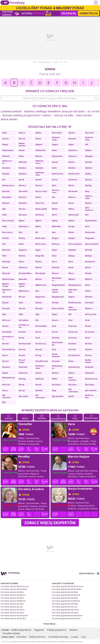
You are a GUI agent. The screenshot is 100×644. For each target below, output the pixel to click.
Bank (54, 168)
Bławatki (23, 279)
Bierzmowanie (75, 244)
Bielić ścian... (41, 244)
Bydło (71, 396)
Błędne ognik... (22, 285)
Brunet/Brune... (9, 349)
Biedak (6, 238)
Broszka (56, 338)
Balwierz (73, 156)
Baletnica (73, 150)
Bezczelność (8, 221)
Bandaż (89, 162)
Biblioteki (56, 226)
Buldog (22, 379)
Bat (54, 197)
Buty (54, 390)
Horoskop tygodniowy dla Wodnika (67, 589)
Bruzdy (39, 349)
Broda (88, 326)
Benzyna (23, 215)
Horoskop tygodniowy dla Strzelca (66, 618)
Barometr (23, 191)
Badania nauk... (56, 139)
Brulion (89, 344)
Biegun (72, 238)
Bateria (72, 197)
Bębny (55, 221)
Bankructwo (58, 174)
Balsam (39, 156)
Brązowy (73, 326)
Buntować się (91, 379)
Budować (23, 367)
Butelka (39, 390)
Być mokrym (91, 390)
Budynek (89, 367)
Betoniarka (74, 215)
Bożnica (89, 308)
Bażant (88, 203)
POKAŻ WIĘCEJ (50, 624)
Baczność (89, 133)
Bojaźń (5, 303)
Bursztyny (90, 385)
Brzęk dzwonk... (56, 355)
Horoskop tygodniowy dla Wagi (65, 613)
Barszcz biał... (42, 191)
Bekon (55, 209)
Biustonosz (90, 262)
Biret (54, 256)
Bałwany (23, 162)
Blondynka (40, 273)
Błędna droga (6, 285)
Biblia (38, 226)
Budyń (5, 373)
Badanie (72, 139)
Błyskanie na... (7, 291)
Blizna (88, 267)
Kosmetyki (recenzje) (58, 637)
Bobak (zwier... (56, 291)
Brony (22, 338)
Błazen (39, 279)
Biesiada (6, 250)
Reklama (73, 630)
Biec (54, 232)
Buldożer (40, 379)
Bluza (71, 273)
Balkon (88, 150)
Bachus (72, 133)
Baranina (73, 180)
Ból (70, 314)
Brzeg (38, 355)
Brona (38, 332)
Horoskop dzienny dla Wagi (12, 613)
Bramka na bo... (24, 326)
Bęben (22, 221)
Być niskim (24, 396)
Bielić (21, 244)
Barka (71, 185)
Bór (37, 320)
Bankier (72, 168)
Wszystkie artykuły (11, 633)
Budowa (6, 367)
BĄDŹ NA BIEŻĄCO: (89, 573)
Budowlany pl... (57, 367)
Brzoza (88, 355)
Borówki (6, 308)
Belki (5, 215)
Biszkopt (6, 262)
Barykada (7, 197)
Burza (5, 390)
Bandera (6, 168)
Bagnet (39, 144)
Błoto (88, 285)
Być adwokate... (74, 390)
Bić (37, 232)
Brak (87, 320)
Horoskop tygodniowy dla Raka (65, 604)
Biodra (22, 256)
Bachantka (57, 133)
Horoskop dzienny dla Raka (12, 604)
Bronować (90, 332)
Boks (21, 303)
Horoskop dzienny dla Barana (13, 595)
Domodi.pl (21, 637)
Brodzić (22, 332)
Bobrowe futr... (73, 291)
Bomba (55, 303)
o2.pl (83, 637)
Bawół (55, 203)
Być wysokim (58, 396)
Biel (4, 244)
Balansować (8, 150)
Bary (87, 191)
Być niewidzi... (7, 396)
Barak (22, 180)
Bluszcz (55, 273)
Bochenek (7, 297)
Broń (38, 338)
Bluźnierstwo (8, 279)
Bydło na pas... (89, 396)
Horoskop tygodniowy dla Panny (65, 610)
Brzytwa (56, 361)
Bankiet (6, 174)
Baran (55, 180)
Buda (71, 361)
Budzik (55, 373)
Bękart (72, 221)
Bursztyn (73, 385)
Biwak (5, 267)
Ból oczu (6, 320)
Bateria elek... (89, 197)
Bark (54, 185)
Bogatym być (58, 297)
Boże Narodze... (73, 308)
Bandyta (39, 168)
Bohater (89, 297)
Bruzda (22, 349)
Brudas (6, 344)
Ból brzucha (91, 314)
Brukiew (72, 344)
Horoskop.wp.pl (44, 62)
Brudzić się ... (41, 344)
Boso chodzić (58, 308)
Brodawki (7, 332)
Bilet (4, 256)
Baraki (39, 180)
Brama (5, 326)
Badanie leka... (89, 139)
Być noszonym (40, 396)
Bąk (4, 209)
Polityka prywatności (57, 630)
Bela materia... (90, 209)
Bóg (37, 314)
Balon (21, 156)
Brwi (54, 349)
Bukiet (71, 373)
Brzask (22, 355)
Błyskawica (24, 291)
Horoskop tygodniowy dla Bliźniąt (66, 601)
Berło (55, 215)
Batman (6, 203)
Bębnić (39, 221)
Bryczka (72, 349)
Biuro (55, 262)
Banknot (23, 174)
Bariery (39, 185)
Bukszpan (90, 373)
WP (35, 62)
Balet (54, 150)
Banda (72, 162)
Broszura (73, 338)
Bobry (88, 291)
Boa (37, 291)
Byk (4, 402)
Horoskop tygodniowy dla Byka (65, 598)
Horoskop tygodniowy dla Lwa (65, 607)
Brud (87, 338)
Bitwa (21, 262)
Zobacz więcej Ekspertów (50, 523)
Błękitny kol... (41, 285)
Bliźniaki (6, 273)
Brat (54, 326)
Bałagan (89, 156)
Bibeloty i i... (24, 226)
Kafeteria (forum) (37, 637)
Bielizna (56, 244)
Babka (38, 133)
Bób (4, 314)
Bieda (71, 232)
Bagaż (5, 144)
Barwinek (73, 191)
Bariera (22, 185)
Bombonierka (75, 303)
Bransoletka (41, 326)
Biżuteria (23, 267)
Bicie (87, 226)
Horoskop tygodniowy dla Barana (66, 595)
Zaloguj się (69, 13)
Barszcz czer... (56, 191)
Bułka (55, 379)
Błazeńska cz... (57, 279)
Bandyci (23, 168)
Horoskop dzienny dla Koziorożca (15, 586)
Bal (87, 144)
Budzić (39, 373)
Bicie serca (7, 232)
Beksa (71, 209)
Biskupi (89, 256)
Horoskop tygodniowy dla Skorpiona (67, 616)
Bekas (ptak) (41, 209)
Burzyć (22, 390)
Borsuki (39, 308)
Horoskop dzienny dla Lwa (12, 607)
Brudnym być (25, 344)
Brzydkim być (42, 361)
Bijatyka (72, 250)
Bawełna (23, 203)
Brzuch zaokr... (22, 361)
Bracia (55, 320)
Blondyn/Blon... (26, 273)
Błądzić (72, 279)
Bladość (56, 267)
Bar (4, 180)
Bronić (55, 332)
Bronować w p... (8, 338)
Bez (87, 215)
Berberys (40, 215)
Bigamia (23, 250)
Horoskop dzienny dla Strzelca (13, 618)
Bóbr (21, 314)
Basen (38, 197)
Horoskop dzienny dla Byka (12, 598)
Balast (22, 150)
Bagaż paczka (22, 144)
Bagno (55, 144)
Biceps (72, 226)
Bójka (55, 314)
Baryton (23, 197)
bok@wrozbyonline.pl (21, 630)
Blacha (39, 267)
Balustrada (57, 156)
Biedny (22, 238)
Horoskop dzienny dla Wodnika (14, 589)
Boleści (39, 303)
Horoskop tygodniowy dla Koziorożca (68, 586)
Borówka (89, 303)
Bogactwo (40, 297)
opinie (26, 430)
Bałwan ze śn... (7, 162)
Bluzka (88, 273)
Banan (55, 162)
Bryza (5, 355)
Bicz (21, 232)
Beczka (22, 209)
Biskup (72, 256)
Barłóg (88, 185)
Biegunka (90, 238)
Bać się (5, 139)
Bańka (88, 174)
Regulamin (39, 630)
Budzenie (23, 373)
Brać (71, 320)
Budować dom (40, 367)
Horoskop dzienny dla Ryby (12, 592)
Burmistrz (57, 385)
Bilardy (89, 250)
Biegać (55, 238)
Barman (6, 191)
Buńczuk (6, 385)
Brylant (89, 349)
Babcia (22, 133)
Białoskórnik (91, 221)
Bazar (71, 203)
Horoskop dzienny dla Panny (13, 610)
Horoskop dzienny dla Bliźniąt (13, 601)
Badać (38, 139)
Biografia (40, 256)
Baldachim (40, 150)
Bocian (22, 297)
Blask (71, 267)
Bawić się (40, 203)
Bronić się (73, 332)
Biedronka (40, 238)
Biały (5, 226)
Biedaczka (90, 232)
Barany (89, 180)
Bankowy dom (40, 174)
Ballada (6, 156)
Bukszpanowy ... (9, 379)
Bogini (72, 297)
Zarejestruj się (89, 13)
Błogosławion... (76, 285)
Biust (71, 262)
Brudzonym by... (57, 344)
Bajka (71, 144)
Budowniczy (74, 367)
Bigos (38, 250)
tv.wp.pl (75, 637)
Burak (22, 385)
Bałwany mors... (39, 162)
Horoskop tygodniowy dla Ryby (65, 592)
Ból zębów (24, 320)
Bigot (55, 250)
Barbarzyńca (8, 185)
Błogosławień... (59, 285)
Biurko (39, 262)
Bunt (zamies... (73, 379)
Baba (5, 133)
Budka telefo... (89, 361)
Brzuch (6, 361)
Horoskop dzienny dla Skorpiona (14, 616)
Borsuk (22, 308)
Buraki (39, 385)
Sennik (56, 62)
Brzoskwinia (74, 355)
